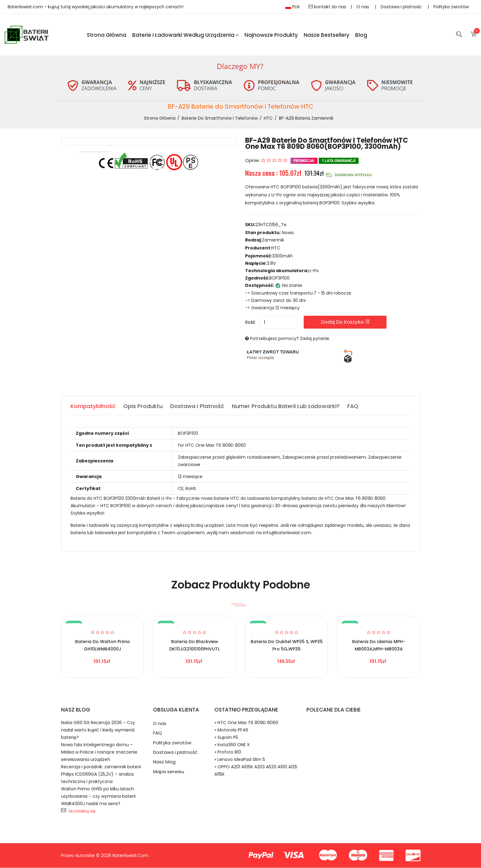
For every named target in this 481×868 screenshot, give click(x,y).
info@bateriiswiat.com (287, 533)
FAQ (158, 733)
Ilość (250, 322)
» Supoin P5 (226, 738)
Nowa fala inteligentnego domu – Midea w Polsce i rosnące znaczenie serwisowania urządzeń (99, 752)
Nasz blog (164, 763)
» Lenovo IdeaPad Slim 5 (240, 760)
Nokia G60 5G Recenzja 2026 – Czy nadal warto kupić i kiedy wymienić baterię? (98, 730)
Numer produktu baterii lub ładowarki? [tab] (286, 406)
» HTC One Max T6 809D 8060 (246, 723)
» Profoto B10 (228, 752)
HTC (268, 118)
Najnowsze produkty (271, 35)
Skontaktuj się (82, 811)
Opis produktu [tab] (143, 406)
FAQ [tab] (353, 406)
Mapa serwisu (169, 773)
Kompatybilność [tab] (93, 406)
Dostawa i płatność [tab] (197, 406)
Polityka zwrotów (451, 7)
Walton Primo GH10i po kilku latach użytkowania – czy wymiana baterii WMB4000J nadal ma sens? (98, 797)
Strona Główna (107, 35)
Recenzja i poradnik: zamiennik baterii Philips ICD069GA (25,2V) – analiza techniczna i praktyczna (101, 774)
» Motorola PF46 (231, 730)
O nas (363, 7)
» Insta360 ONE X (232, 745)
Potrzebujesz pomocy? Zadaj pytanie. (290, 339)
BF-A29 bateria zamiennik (306, 118)
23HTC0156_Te (271, 225)
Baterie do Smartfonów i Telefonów (220, 118)
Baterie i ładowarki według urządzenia (185, 35)
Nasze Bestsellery (327, 35)
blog (361, 35)
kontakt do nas (327, 7)
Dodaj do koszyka (347, 322)
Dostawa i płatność (402, 7)
